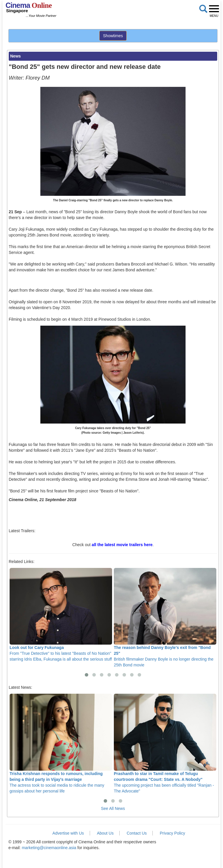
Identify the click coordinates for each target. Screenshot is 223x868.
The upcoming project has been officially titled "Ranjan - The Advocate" (165, 744)
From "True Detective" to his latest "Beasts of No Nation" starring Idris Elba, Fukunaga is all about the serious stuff (61, 615)
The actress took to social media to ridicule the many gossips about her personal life (61, 744)
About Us (105, 833)
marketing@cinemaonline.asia (49, 848)
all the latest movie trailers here (122, 545)
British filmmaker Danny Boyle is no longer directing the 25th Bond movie (165, 618)
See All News (113, 808)
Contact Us (137, 833)
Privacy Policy (172, 833)
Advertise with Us (68, 833)
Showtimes (113, 36)
